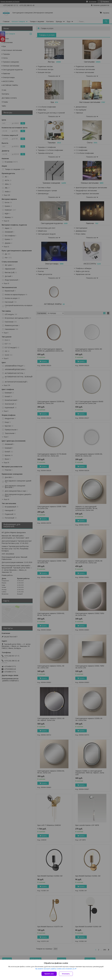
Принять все (49, 974)
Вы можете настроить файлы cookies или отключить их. (55, 969)
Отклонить (66, 974)
